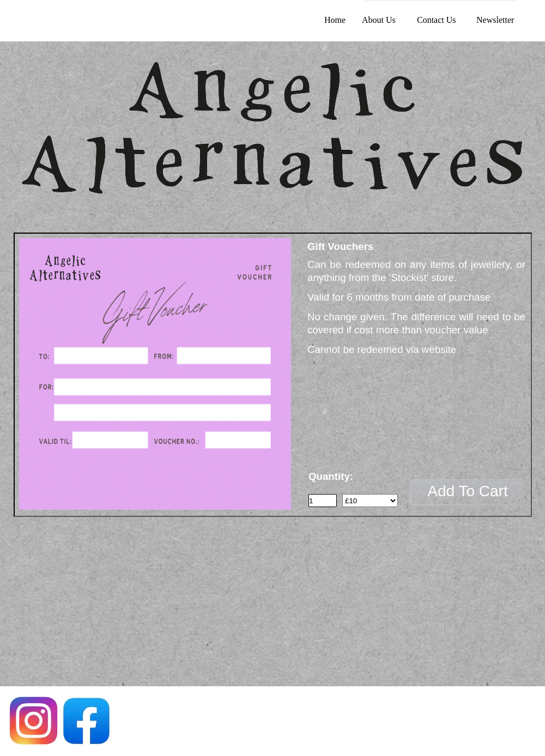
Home (335, 20)
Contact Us (437, 20)
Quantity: (331, 476)
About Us (379, 20)
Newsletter (495, 20)
